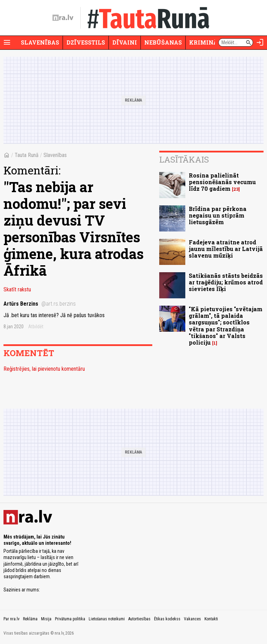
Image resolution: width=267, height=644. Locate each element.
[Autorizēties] (260, 42)
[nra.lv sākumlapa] (63, 18)
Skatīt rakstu (17, 289)
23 (236, 189)
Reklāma (30, 619)
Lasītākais (184, 159)
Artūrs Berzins (40, 304)
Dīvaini (125, 42)
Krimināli (207, 42)
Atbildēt (36, 327)
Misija (46, 619)
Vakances (192, 619)
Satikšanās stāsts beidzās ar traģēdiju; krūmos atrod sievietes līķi (226, 282)
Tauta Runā (27, 155)
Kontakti (211, 619)
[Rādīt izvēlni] (7, 42)
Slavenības (40, 42)
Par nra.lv (11, 619)
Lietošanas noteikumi (107, 619)
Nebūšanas (163, 42)
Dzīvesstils (86, 42)
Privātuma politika (70, 619)
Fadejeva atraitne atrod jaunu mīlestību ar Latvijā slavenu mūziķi (226, 249)
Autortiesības (139, 619)
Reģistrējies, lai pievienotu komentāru (44, 369)
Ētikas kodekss (167, 619)
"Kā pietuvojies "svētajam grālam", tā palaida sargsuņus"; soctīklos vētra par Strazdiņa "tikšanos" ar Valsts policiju (226, 326)
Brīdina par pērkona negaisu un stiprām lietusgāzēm (218, 215)
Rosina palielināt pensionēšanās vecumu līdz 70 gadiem (222, 182)
